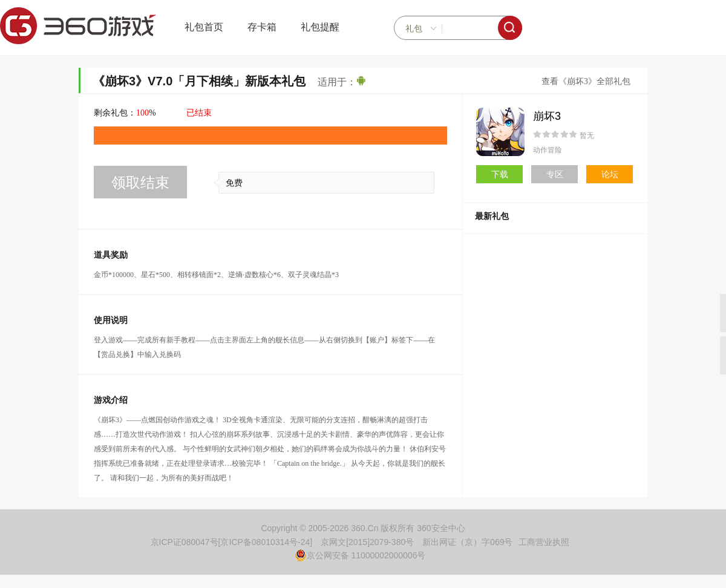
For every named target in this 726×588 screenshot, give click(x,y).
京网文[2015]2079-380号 (367, 542)
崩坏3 (547, 116)
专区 (555, 174)
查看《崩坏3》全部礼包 (586, 81)
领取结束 (140, 182)
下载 (500, 174)
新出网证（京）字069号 (467, 542)
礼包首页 (204, 27)
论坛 (610, 174)
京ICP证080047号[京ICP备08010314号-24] (232, 542)
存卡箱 (262, 27)
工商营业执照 (544, 542)
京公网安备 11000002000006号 (360, 555)
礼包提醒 (320, 27)
